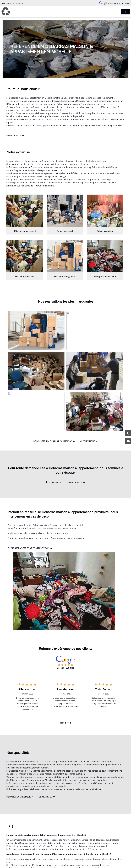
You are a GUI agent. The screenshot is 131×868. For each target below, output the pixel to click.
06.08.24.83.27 (19, 3)
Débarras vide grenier (65, 276)
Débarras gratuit (65, 231)
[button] (62, 723)
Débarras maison (105, 231)
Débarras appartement (25, 231)
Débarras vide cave (25, 276)
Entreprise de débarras (105, 276)
